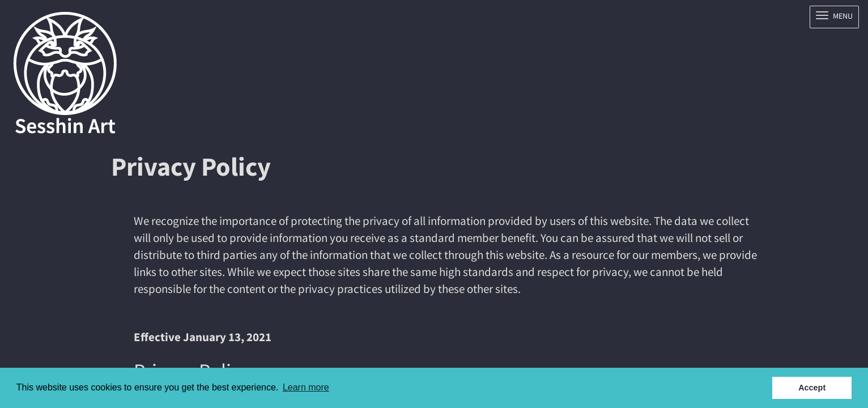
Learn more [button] (306, 387)
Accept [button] (812, 388)
